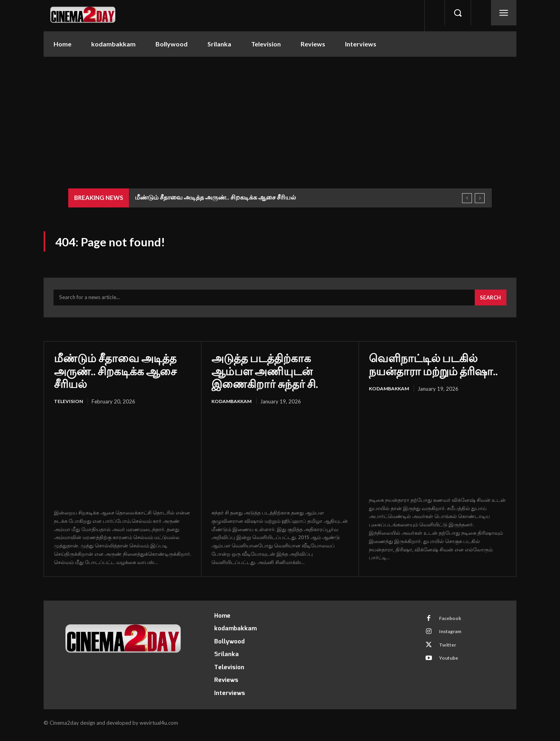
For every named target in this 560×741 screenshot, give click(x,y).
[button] (458, 13)
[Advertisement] (280, 116)
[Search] (489, 302)
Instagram (453, 639)
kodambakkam (233, 406)
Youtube (451, 668)
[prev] (467, 198)
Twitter (450, 653)
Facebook (453, 624)
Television (69, 406)
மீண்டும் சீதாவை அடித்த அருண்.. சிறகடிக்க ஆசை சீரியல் (215, 197)
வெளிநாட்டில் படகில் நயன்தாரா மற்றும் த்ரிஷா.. (433, 369)
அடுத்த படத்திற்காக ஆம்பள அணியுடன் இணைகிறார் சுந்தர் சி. (265, 375)
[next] (480, 198)
